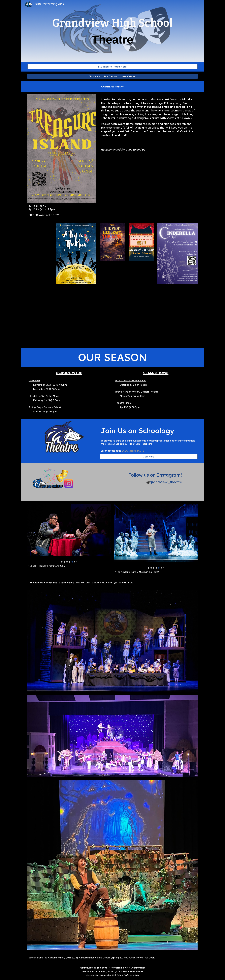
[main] (112, 31)
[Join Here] (149, 457)
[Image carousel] (69, 533)
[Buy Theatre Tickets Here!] (112, 67)
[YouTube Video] (112, 317)
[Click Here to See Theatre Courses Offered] (112, 76)
